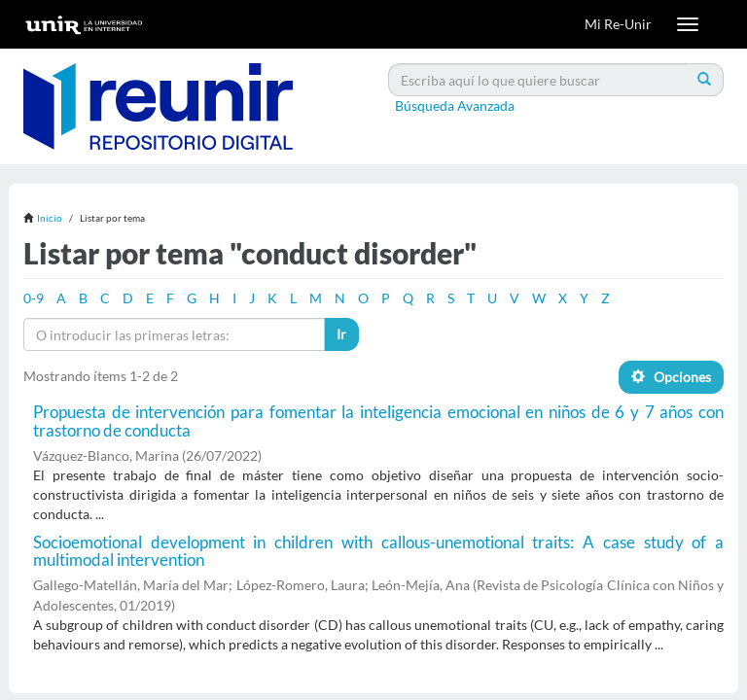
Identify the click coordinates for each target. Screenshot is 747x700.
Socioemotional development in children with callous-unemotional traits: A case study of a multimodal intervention (378, 551)
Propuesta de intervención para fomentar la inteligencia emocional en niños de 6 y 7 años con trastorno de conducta (378, 421)
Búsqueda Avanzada (455, 105)
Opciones (671, 377)
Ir (341, 334)
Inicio (50, 218)
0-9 (34, 298)
